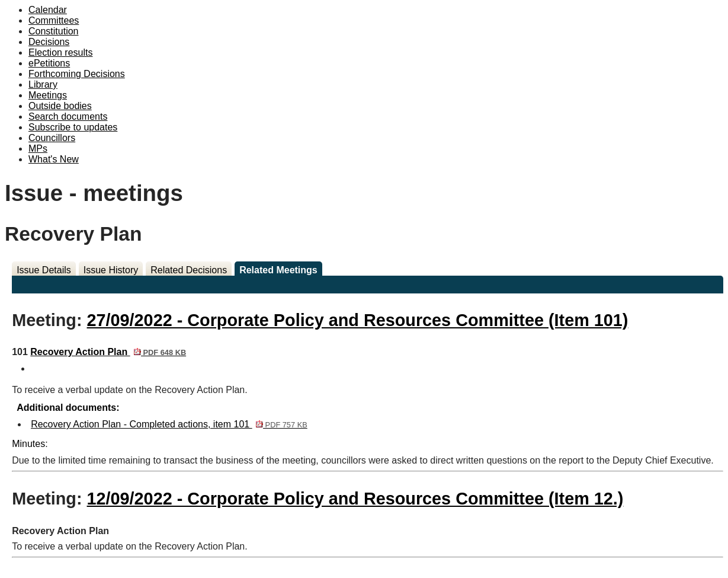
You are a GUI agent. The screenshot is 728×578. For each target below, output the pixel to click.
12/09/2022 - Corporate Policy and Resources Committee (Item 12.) (355, 499)
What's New (54, 159)
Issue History (111, 270)
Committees (54, 20)
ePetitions (49, 63)
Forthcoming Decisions (77, 74)
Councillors (52, 138)
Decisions (49, 42)
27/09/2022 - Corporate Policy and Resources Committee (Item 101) (358, 320)
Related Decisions (189, 270)
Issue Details (44, 270)
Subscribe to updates (73, 127)
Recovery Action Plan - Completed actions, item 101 (169, 424)
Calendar (48, 10)
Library (43, 84)
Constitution (54, 31)
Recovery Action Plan (108, 352)
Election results (61, 52)
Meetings (48, 95)
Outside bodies (60, 106)
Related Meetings (278, 270)
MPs (38, 149)
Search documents (68, 116)
